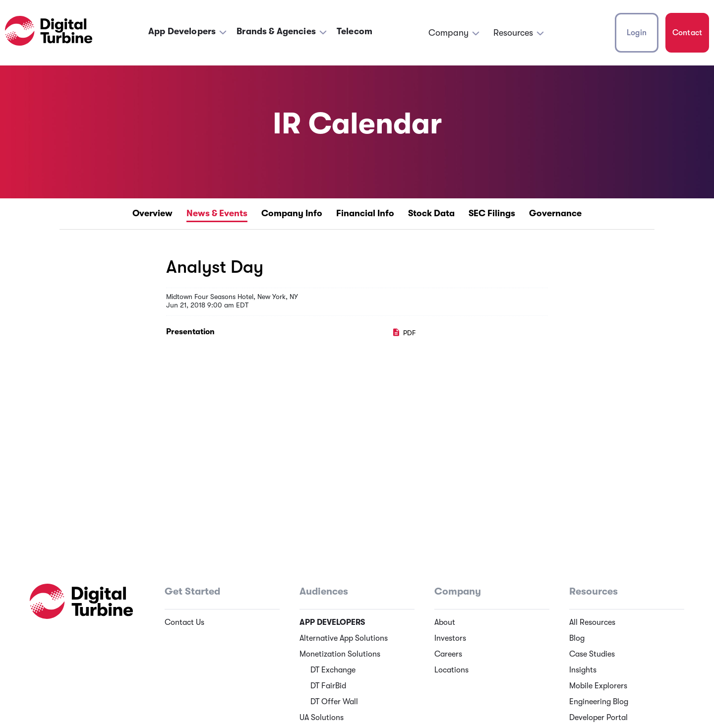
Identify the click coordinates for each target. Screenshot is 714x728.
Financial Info (365, 213)
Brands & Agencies (276, 31)
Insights (583, 670)
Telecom (355, 31)
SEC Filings (492, 213)
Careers (448, 654)
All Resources (592, 622)
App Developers (182, 31)
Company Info (292, 213)
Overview (152, 213)
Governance (555, 213)
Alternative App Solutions (344, 638)
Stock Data (431, 213)
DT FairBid (328, 686)
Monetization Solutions (340, 654)
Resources (513, 33)
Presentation (190, 332)
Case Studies (592, 654)
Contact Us (184, 622)
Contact (687, 33)
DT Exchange (333, 670)
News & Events (217, 213)
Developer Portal (598, 718)
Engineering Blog (599, 702)
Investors (450, 638)
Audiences (324, 591)
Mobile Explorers (598, 686)
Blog (577, 638)
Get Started (192, 591)
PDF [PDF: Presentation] (404, 333)
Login (637, 33)
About (445, 622)
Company (448, 33)
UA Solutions (322, 718)
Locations (451, 670)
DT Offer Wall (334, 702)
